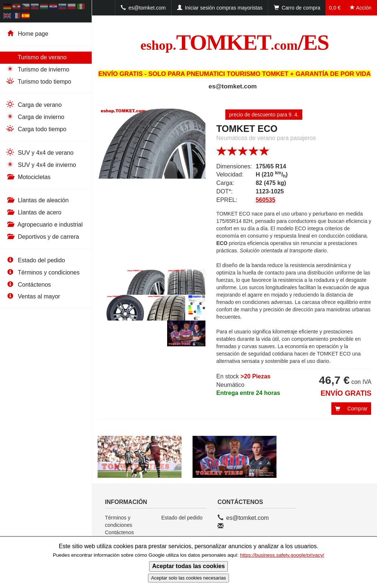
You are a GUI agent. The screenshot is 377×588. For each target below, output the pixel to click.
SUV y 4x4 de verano (40, 152)
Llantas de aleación (37, 200)
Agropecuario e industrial (44, 225)
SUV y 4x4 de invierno (41, 164)
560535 (265, 200)
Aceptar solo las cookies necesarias (188, 578)
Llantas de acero (34, 212)
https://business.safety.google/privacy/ (282, 555)
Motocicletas (28, 177)
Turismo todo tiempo (38, 81)
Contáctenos (28, 285)
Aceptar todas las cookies (188, 566)
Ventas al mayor (33, 296)
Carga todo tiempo (36, 129)
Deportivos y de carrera (42, 237)
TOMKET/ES (235, 42)
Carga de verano (34, 104)
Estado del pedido (35, 260)
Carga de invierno (35, 117)
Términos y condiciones (43, 272)
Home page (27, 34)
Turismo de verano (36, 57)
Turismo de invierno (37, 69)
